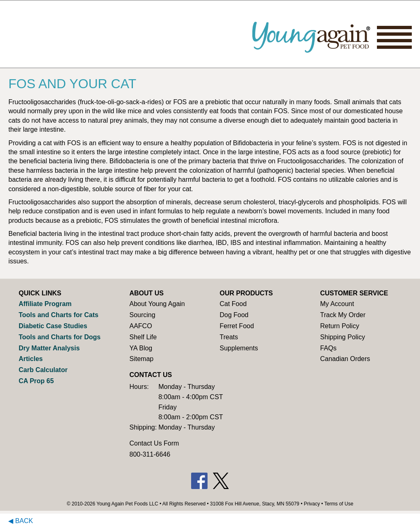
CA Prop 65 (36, 381)
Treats (229, 337)
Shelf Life (143, 337)
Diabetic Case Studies (53, 326)
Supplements (239, 348)
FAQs (328, 348)
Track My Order (343, 315)
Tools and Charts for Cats (58, 315)
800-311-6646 (150, 454)
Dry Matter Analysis (49, 348)
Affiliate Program (45, 304)
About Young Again (157, 304)
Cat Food (233, 304)
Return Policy (339, 326)
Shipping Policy (342, 337)
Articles (31, 359)
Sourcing (142, 315)
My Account (337, 304)
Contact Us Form (154, 443)
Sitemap (141, 359)
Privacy (312, 504)
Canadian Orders (345, 359)
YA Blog (141, 348)
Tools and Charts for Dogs (59, 337)
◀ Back (21, 521)
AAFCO (140, 326)
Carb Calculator (43, 370)
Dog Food (234, 315)
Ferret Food (237, 326)
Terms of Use (339, 504)
